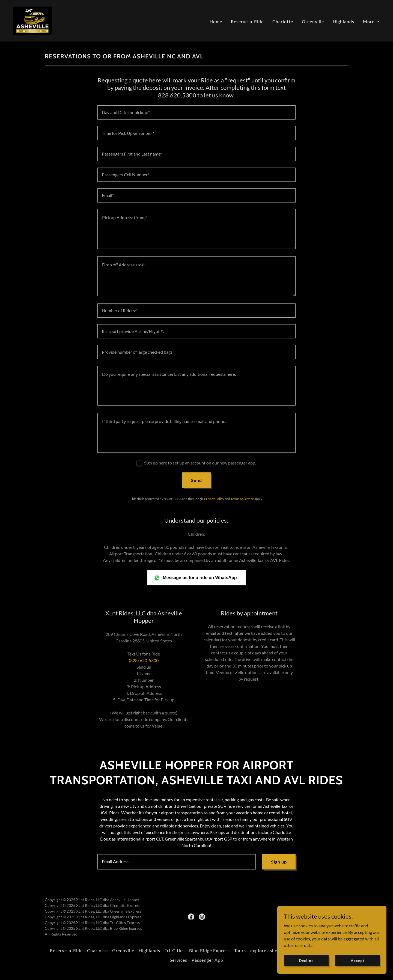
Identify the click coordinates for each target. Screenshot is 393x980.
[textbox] (196, 112)
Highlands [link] (343, 21)
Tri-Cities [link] (175, 950)
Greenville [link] (313, 21)
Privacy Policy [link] (214, 499)
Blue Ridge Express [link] (209, 950)
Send (196, 480)
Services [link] (178, 960)
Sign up (279, 862)
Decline (306, 960)
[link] (32, 20)
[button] (371, 22)
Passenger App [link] (207, 960)
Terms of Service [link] (242, 499)
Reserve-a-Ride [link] (247, 21)
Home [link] (216, 21)
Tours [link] (240, 950)
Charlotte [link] (283, 21)
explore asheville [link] (268, 950)
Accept (357, 960)
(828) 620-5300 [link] (144, 660)
